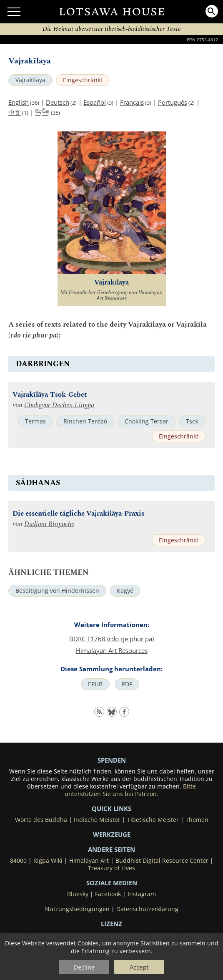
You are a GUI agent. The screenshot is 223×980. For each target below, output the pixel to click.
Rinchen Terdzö (85, 421)
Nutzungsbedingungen (77, 909)
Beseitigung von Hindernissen (57, 591)
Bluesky (78, 894)
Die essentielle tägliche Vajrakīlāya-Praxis (78, 514)
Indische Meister (97, 820)
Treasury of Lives (111, 868)
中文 (15, 112)
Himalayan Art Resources (112, 650)
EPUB (95, 684)
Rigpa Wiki (48, 861)
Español (95, 102)
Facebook (108, 894)
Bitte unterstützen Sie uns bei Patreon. (130, 790)
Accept (139, 967)
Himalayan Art (89, 861)
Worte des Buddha (41, 820)
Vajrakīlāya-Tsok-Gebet (50, 395)
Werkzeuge (112, 834)
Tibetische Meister (153, 820)
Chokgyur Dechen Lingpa (59, 405)
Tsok (192, 421)
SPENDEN (112, 760)
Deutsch (58, 102)
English (19, 102)
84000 (18, 861)
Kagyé (125, 591)
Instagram (142, 894)
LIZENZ (111, 924)
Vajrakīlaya (30, 80)
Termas (35, 421)
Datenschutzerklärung (147, 909)
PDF (127, 684)
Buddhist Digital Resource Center (162, 861)
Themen (197, 820)
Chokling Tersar (147, 421)
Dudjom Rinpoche (49, 524)
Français (132, 102)
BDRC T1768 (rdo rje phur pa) (111, 639)
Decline (84, 967)
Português (173, 102)
